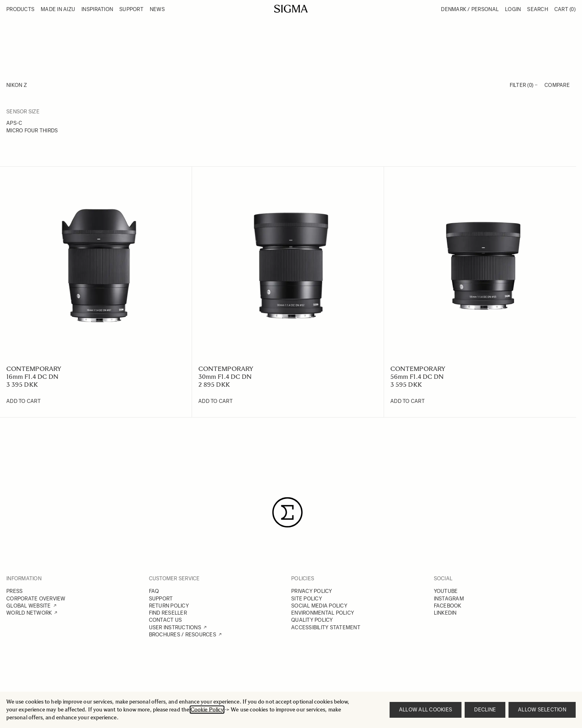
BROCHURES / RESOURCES (183, 635)
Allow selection (542, 710)
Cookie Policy (207, 710)
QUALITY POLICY (312, 620)
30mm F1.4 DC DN (225, 377)
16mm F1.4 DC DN (32, 377)
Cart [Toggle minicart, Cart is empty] (565, 9)
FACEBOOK (448, 606)
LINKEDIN (445, 613)
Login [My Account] (513, 9)
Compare (557, 85)
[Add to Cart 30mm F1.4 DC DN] (216, 401)
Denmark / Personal (470, 9)
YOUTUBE (446, 591)
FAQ (154, 591)
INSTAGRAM (449, 599)
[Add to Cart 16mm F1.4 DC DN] (24, 401)
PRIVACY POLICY (312, 591)
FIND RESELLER (168, 613)
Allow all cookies (426, 710)
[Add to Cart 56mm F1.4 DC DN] (408, 401)
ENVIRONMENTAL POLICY (323, 613)
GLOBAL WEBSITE (29, 606)
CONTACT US (166, 620)
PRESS (14, 591)
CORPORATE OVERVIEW (36, 599)
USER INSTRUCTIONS (175, 627)
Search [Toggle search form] (538, 9)
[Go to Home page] (291, 9)
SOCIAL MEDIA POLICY (319, 606)
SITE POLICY (307, 599)
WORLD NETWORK (29, 613)
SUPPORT (161, 599)
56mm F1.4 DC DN (417, 377)
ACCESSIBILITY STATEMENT (326, 627)
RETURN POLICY (169, 606)
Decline (485, 710)
